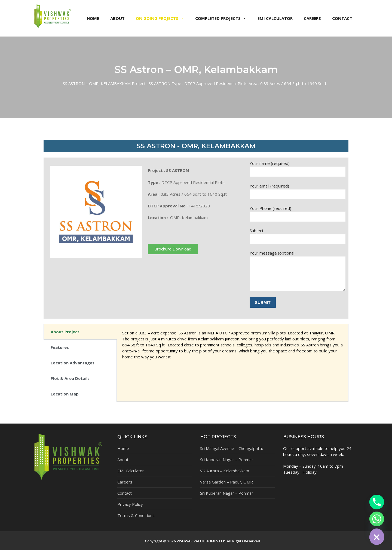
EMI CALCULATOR (275, 18)
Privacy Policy (130, 504)
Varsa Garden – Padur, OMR (226, 482)
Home (123, 448)
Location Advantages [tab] (73, 363)
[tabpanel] (232, 348)
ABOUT (117, 18)
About (123, 460)
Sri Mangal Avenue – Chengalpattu (232, 448)
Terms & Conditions (136, 515)
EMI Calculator (131, 471)
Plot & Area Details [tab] (70, 378)
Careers (125, 482)
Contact (125, 493)
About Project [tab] (65, 332)
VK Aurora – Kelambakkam (225, 471)
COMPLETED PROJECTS (221, 18)
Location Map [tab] (65, 394)
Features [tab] (60, 347)
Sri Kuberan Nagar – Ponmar (227, 460)
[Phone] (377, 502)
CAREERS (312, 18)
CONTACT (342, 18)
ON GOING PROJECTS (160, 18)
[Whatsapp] (377, 519)
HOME (93, 18)
